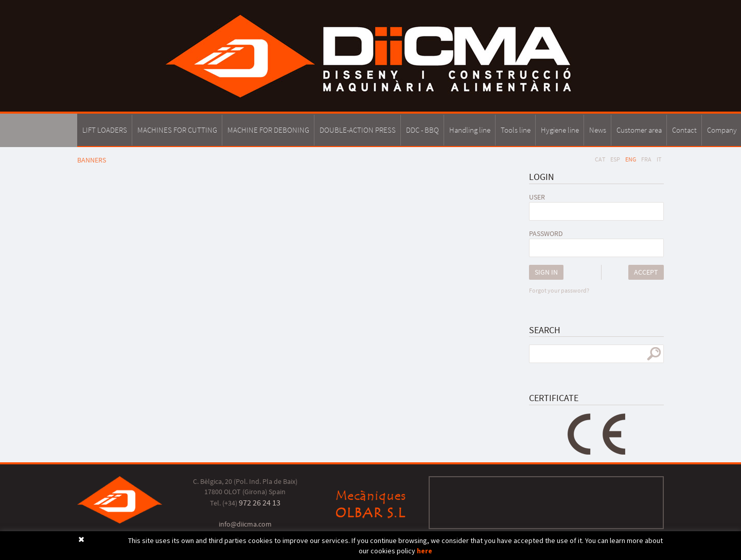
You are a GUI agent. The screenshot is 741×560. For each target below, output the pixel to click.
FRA (646, 159)
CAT (600, 159)
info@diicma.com (245, 524)
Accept (646, 272)
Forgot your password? (559, 290)
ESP (615, 159)
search (654, 354)
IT (659, 159)
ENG (631, 159)
